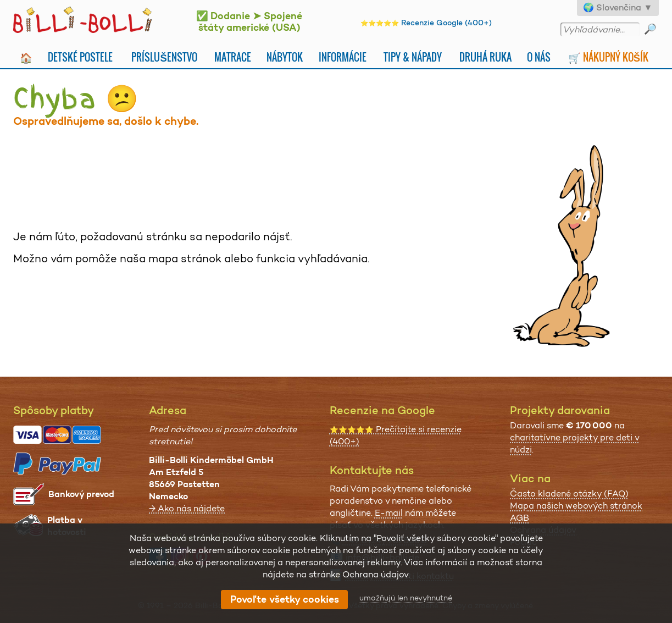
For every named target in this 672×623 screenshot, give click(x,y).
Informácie (343, 57)
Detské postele (80, 57)
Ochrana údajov (543, 530)
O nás (539, 57)
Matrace (233, 57)
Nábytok (285, 57)
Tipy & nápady (413, 57)
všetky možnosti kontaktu (400, 576)
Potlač (523, 542)
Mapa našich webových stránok (576, 506)
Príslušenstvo (164, 57)
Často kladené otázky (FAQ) (569, 494)
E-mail (389, 513)
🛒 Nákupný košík (608, 57)
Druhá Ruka (485, 57)
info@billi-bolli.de (382, 557)
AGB (520, 518)
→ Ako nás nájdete (187, 508)
